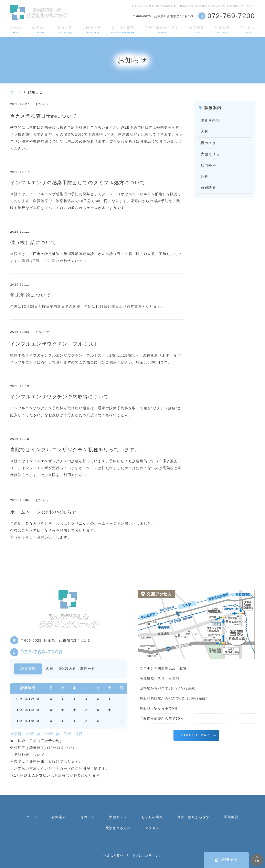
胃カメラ (65, 30)
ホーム (16, 30)
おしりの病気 (123, 30)
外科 (205, 177)
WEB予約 (226, 860)
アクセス (247, 30)
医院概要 (197, 30)
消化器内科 (210, 121)
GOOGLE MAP (195, 735)
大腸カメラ (92, 30)
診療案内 (39, 30)
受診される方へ (118, 828)
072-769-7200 (41, 652)
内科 (205, 132)
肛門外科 (208, 165)
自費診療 (222, 30)
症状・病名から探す (162, 30)
